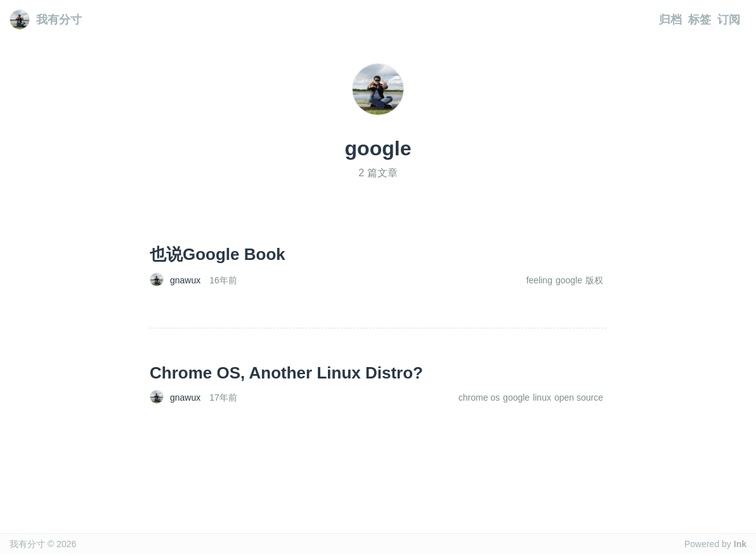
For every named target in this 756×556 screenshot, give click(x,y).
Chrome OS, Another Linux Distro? (286, 373)
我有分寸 (46, 20)
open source (579, 398)
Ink (740, 544)
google (569, 280)
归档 (670, 20)
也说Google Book (218, 254)
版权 (594, 280)
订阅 (729, 20)
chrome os (479, 398)
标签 (700, 20)
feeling (539, 280)
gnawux (185, 280)
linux (542, 398)
